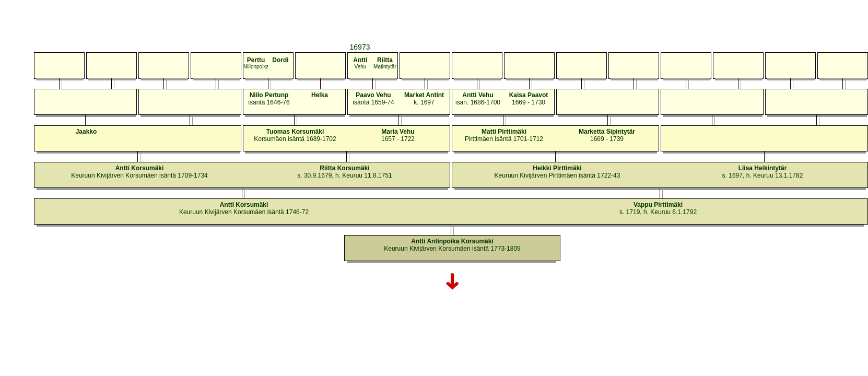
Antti (360, 60)
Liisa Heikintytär (763, 168)
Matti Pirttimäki (504, 132)
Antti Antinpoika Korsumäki (452, 241)
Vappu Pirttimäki (658, 205)
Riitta (385, 60)
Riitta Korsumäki (344, 168)
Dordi (280, 60)
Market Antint (424, 95)
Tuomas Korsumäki (295, 132)
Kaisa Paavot (529, 95)
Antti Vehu (478, 95)
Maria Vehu (398, 132)
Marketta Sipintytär (607, 132)
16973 (360, 47)
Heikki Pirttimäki (557, 168)
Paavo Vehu (373, 95)
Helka (320, 95)
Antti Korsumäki (140, 168)
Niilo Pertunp (269, 95)
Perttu (256, 60)
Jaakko (86, 132)
